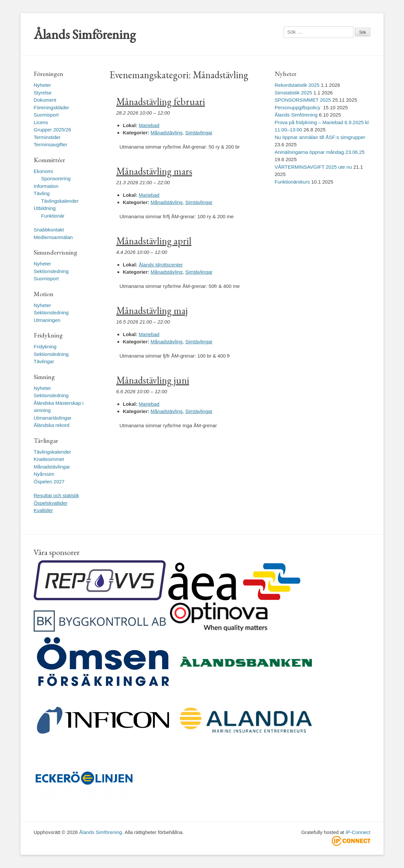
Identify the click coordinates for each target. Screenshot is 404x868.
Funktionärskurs (292, 182)
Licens (41, 122)
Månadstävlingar (52, 467)
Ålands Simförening (85, 34)
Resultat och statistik (56, 495)
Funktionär (53, 216)
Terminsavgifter (50, 144)
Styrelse (43, 93)
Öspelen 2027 (49, 482)
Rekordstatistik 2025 (297, 85)
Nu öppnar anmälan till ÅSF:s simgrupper (320, 137)
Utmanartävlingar (52, 418)
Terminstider (47, 137)
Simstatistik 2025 (293, 93)
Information (46, 186)
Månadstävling (167, 133)
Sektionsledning (51, 271)
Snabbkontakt (49, 230)
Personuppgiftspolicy (298, 107)
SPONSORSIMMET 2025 (303, 100)
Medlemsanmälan (53, 237)
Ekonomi (43, 171)
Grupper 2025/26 (52, 130)
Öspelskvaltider (51, 503)
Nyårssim (44, 474)
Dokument (45, 100)
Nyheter (42, 85)
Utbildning (45, 208)
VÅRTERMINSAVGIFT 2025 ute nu (313, 167)
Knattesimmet (49, 459)
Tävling (42, 193)
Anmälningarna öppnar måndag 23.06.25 (320, 152)
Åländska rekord (51, 425)
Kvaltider (43, 510)
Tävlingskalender (60, 201)
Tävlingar (44, 361)
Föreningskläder (51, 107)
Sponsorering (56, 178)
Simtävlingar (199, 133)
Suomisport (46, 115)
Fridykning (45, 347)
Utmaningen (47, 320)
